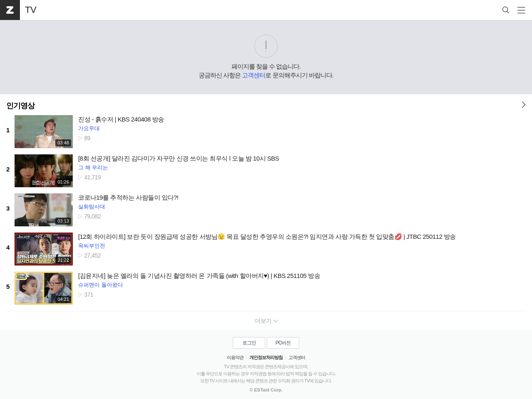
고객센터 (254, 75)
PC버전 (283, 343)
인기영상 (20, 106)
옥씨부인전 (92, 246)
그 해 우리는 (93, 167)
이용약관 (235, 357)
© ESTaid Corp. (266, 390)
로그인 (249, 343)
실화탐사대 (92, 207)
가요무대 (89, 128)
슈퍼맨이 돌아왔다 (101, 285)
